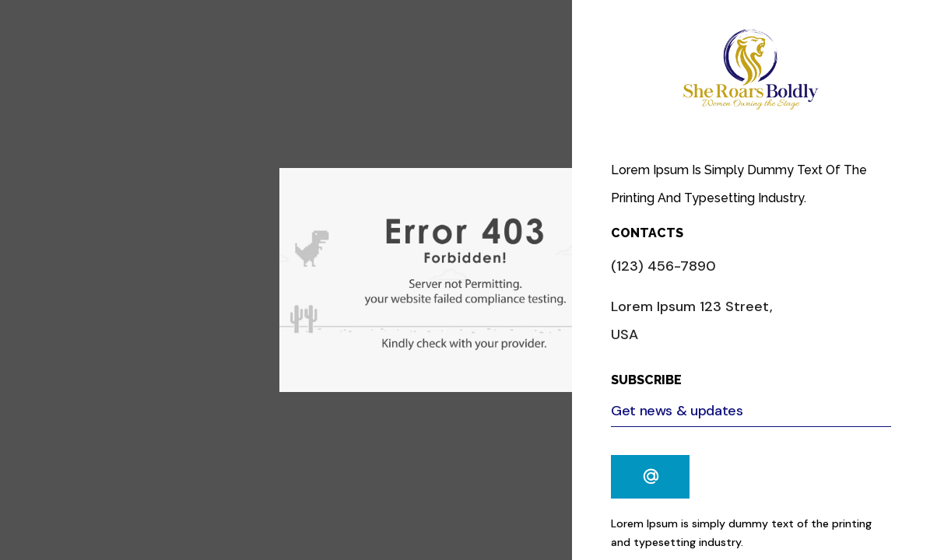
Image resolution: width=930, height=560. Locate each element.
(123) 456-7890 (663, 266)
